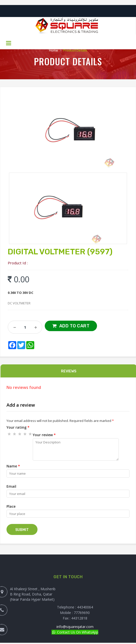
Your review (44, 435)
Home (53, 50)
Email (11, 486)
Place (11, 506)
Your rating (18, 427)
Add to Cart (74, 326)
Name (13, 466)
